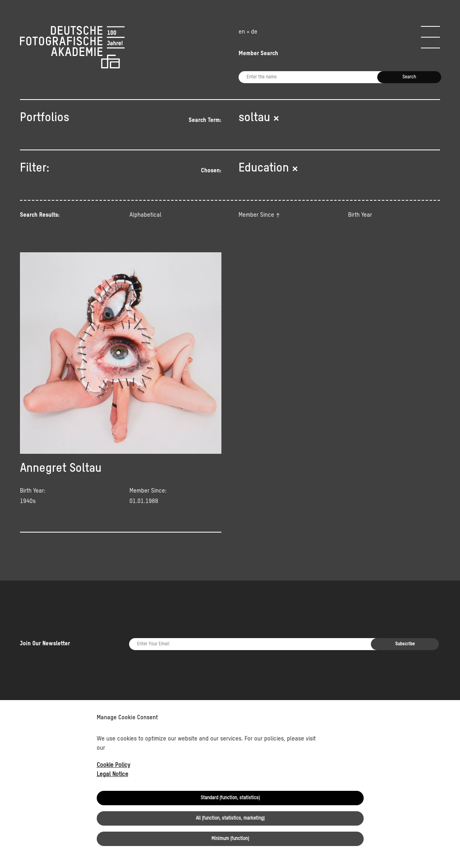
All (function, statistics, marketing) (230, 818)
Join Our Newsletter (45, 620)
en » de (248, 32)
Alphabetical (145, 215)
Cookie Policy (114, 765)
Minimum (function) (230, 839)
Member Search (258, 53)
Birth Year (360, 215)
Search (409, 77)
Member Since (256, 215)
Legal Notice (113, 774)
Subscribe (405, 621)
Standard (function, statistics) (230, 798)
